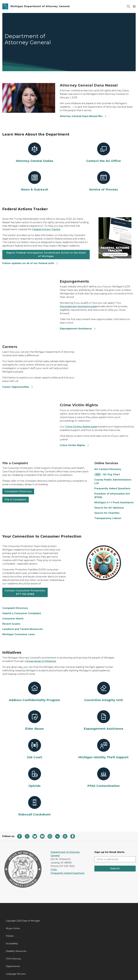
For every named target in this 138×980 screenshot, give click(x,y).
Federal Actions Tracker (46, 229)
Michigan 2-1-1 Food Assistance (114, 502)
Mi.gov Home (13, 928)
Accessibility (12, 944)
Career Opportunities (18, 387)
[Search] (128, 6)
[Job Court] (34, 749)
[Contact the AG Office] (103, 153)
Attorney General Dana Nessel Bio (83, 116)
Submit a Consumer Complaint (22, 613)
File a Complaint (16, 500)
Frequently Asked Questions (112, 488)
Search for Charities (107, 513)
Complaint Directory (18, 491)
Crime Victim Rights (75, 445)
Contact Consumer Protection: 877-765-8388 (25, 592)
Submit (115, 868)
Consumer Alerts (13, 619)
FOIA (54, 870)
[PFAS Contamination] (103, 778)
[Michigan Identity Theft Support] (103, 749)
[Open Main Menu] (134, 6)
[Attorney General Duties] (34, 153)
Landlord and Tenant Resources (23, 629)
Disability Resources (16, 951)
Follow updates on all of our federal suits (30, 263)
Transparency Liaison (108, 518)
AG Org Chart (111, 474)
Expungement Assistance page (78, 306)
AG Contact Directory (108, 469)
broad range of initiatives (41, 661)
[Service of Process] (103, 181)
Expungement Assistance (78, 329)
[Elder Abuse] (34, 720)
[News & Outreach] (34, 181)
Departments (13, 966)
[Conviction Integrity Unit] (103, 692)
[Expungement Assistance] (103, 720)
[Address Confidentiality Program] (34, 692)
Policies (10, 936)
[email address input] (115, 859)
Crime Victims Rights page (81, 427)
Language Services (16, 974)
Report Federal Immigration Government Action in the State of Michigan (46, 254)
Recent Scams (11, 624)
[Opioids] (34, 778)
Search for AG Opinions (109, 508)
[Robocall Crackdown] (34, 806)
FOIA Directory (13, 959)
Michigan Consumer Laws (19, 634)
